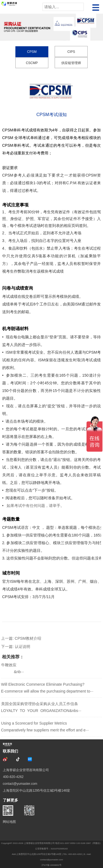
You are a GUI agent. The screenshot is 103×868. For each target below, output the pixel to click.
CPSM (32, 52)
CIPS (71, 52)
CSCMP (32, 63)
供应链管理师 (71, 63)
